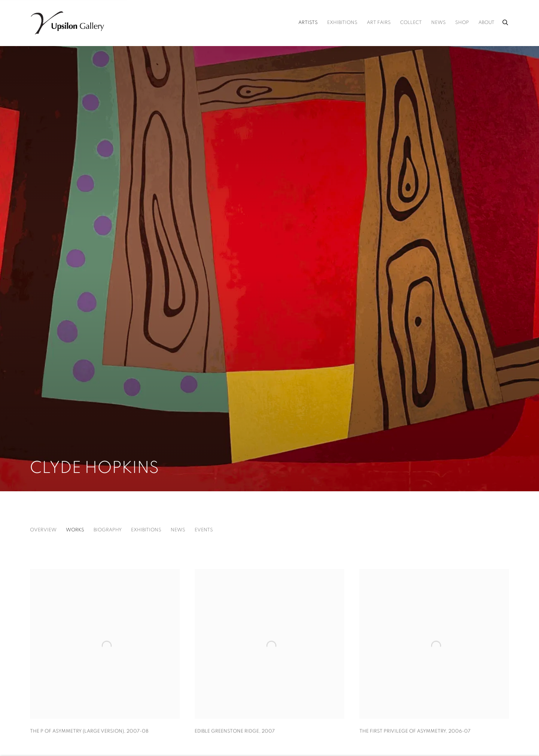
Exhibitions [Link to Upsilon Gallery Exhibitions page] (342, 23)
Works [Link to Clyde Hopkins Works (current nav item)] (75, 530)
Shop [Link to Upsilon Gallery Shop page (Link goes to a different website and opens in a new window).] (462, 23)
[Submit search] (506, 21)
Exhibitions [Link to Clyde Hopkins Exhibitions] (146, 530)
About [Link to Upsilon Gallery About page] (486, 23)
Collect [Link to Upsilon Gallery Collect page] (411, 23)
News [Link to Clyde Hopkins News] (178, 530)
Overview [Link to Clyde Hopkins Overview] (43, 530)
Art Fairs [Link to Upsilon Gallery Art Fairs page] (379, 23)
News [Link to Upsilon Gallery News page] (438, 23)
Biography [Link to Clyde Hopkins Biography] (108, 530)
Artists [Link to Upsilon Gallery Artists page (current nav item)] (308, 23)
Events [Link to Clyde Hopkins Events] (204, 530)
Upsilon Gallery (67, 23)
